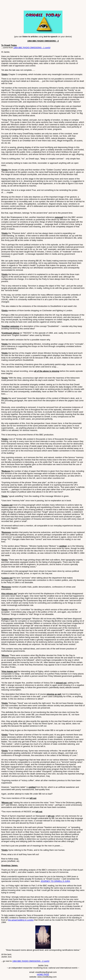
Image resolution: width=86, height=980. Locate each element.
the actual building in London (21, 920)
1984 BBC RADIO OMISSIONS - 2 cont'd (31, 961)
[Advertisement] (37, 6)
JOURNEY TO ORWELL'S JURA (55, 881)
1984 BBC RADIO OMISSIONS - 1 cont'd (32, 48)
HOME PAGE (43, 974)
